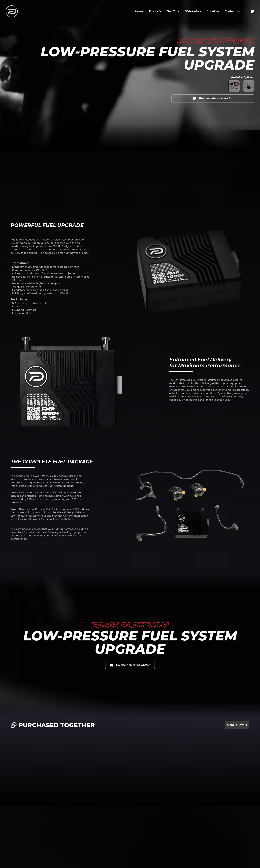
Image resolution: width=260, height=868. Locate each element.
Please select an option (213, 99)
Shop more (237, 725)
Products (155, 11)
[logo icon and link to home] (12, 11)
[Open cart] (252, 11)
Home (139, 11)
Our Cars (173, 11)
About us (213, 11)
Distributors (193, 11)
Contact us (232, 11)
